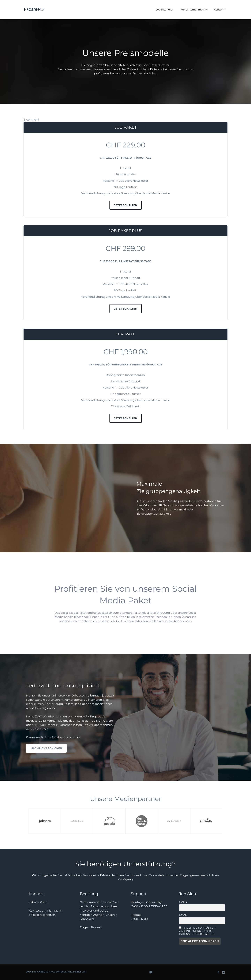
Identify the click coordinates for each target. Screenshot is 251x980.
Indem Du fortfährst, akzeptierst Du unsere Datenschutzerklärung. (197, 931)
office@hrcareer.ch (42, 915)
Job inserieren (165, 10)
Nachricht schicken (46, 748)
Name (183, 902)
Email (183, 915)
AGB (53, 972)
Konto (218, 10)
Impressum (80, 972)
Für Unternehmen (192, 10)
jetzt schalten (126, 205)
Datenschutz (64, 972)
